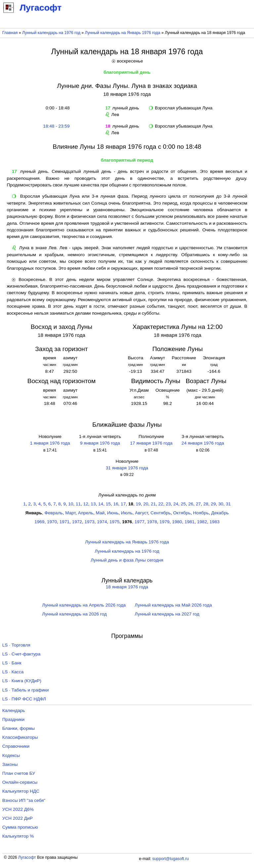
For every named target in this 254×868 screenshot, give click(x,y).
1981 (190, 522)
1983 (215, 522)
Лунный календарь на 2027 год (167, 614)
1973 (89, 522)
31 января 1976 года (127, 468)
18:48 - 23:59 (56, 126)
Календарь (14, 710)
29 (213, 504)
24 (176, 504)
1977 (140, 522)
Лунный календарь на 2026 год (74, 614)
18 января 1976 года (127, 587)
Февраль (53, 513)
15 (108, 504)
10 (71, 504)
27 (198, 504)
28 (206, 504)
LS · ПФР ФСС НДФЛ (24, 699)
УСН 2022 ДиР (18, 818)
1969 (39, 522)
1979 (164, 522)
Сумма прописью (20, 827)
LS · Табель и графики (26, 690)
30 (221, 504)
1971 (64, 522)
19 (138, 504)
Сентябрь (161, 513)
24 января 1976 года (203, 443)
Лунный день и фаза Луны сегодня (127, 560)
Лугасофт (27, 857)
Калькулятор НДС (21, 791)
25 (183, 504)
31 (228, 504)
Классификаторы (20, 737)
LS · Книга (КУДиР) (22, 681)
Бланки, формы (19, 728)
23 (168, 504)
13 (93, 504)
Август (141, 513)
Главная (10, 33)
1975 (114, 522)
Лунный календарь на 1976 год (51, 33)
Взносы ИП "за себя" (24, 800)
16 (116, 504)
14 (101, 504)
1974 (102, 522)
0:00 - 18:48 (56, 108)
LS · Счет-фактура (21, 654)
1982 (202, 522)
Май (100, 513)
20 (146, 504)
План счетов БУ (19, 773)
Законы (10, 764)
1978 (152, 522)
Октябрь (182, 513)
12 (86, 504)
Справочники (16, 746)
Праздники (13, 719)
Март (70, 513)
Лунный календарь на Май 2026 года (173, 605)
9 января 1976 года (100, 443)
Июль (127, 513)
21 (153, 504)
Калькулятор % (18, 836)
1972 (77, 522)
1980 (177, 522)
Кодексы (11, 755)
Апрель (86, 513)
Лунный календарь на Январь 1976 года (123, 33)
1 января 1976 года (50, 443)
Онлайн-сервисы (20, 782)
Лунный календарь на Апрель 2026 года (84, 605)
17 (123, 504)
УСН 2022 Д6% (18, 809)
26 (191, 504)
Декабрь (220, 513)
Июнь (113, 513)
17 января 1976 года (151, 443)
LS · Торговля (16, 645)
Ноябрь (201, 513)
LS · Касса (13, 672)
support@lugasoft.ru (170, 859)
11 (78, 504)
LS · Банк (12, 663)
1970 (52, 522)
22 (161, 504)
